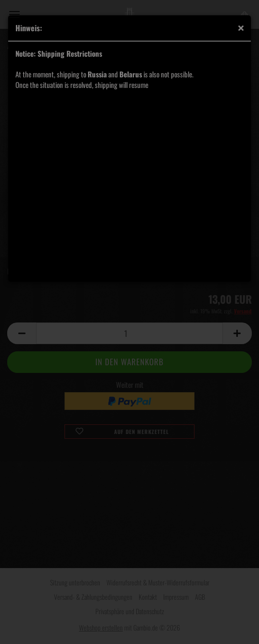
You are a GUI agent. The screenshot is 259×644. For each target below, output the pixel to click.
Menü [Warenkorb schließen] (14, 14)
